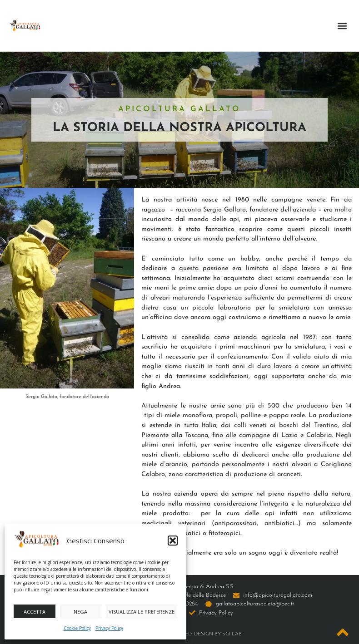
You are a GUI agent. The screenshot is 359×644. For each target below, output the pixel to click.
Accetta (35, 612)
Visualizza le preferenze (142, 612)
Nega (80, 612)
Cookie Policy (77, 628)
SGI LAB (232, 634)
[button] (173, 541)
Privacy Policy (109, 628)
